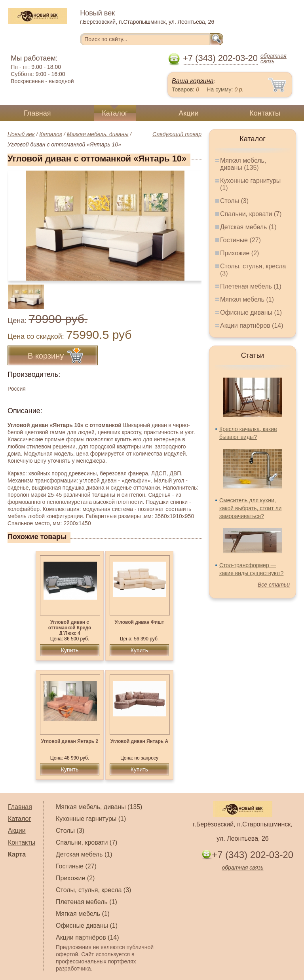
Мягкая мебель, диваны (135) (243, 164)
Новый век (21, 134)
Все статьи (274, 585)
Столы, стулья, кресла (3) (93, 890)
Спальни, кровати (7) (251, 214)
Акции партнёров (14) (252, 326)
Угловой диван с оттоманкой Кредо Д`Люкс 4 (70, 628)
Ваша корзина (193, 81)
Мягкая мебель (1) (247, 299)
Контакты (265, 113)
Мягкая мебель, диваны (98, 134)
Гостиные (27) (240, 240)
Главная (37, 113)
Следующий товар (177, 134)
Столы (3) (234, 201)
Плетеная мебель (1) (251, 286)
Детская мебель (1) (248, 227)
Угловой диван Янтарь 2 (70, 741)
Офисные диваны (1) (251, 312)
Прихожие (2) (239, 253)
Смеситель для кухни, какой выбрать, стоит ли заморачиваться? (250, 508)
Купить (70, 650)
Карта (17, 854)
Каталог (115, 113)
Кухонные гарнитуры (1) (91, 819)
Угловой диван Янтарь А (139, 741)
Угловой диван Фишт (140, 622)
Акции (188, 113)
